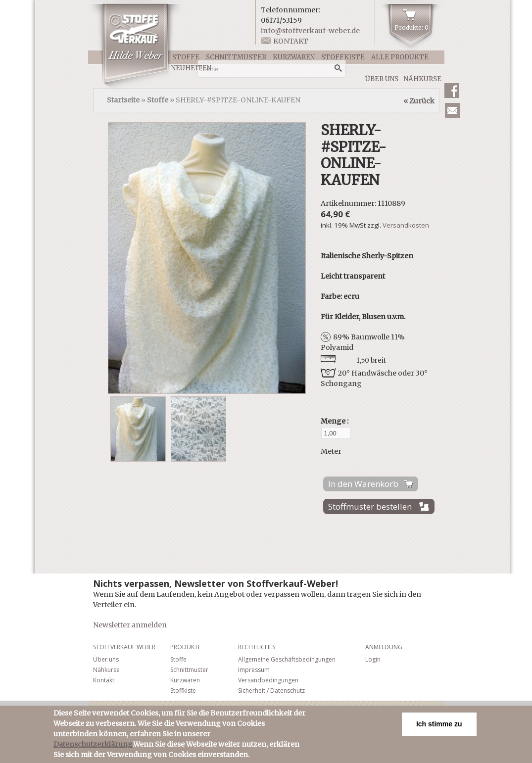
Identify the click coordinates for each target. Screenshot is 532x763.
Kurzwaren (294, 57)
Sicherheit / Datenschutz (271, 691)
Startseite (123, 100)
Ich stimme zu (439, 724)
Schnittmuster (236, 57)
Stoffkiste (343, 57)
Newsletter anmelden (130, 625)
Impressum (254, 670)
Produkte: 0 (411, 27)
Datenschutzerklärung (93, 744)
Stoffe (186, 57)
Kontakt (291, 41)
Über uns (382, 79)
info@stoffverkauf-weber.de (310, 31)
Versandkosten (406, 225)
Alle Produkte (400, 57)
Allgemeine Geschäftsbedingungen (287, 659)
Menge (334, 421)
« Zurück (419, 101)
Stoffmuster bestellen (370, 506)
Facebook (452, 91)
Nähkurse (423, 79)
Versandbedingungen (268, 680)
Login (373, 659)
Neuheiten (191, 68)
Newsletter (452, 110)
